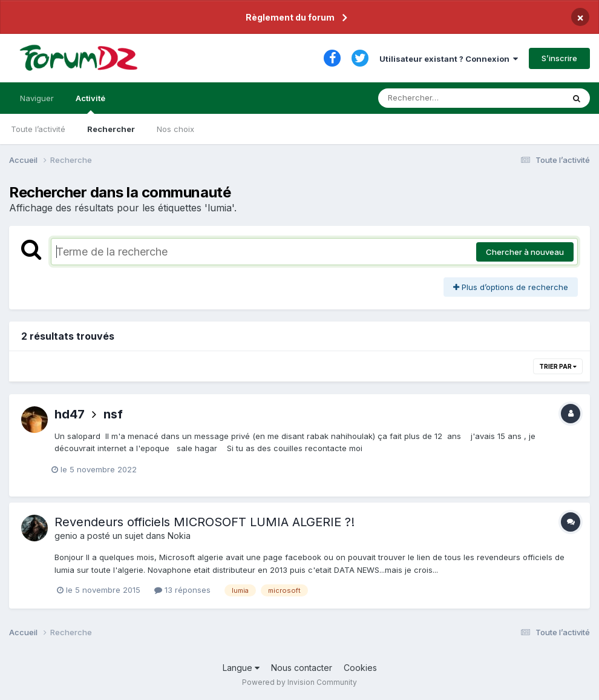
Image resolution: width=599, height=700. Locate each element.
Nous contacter (302, 668)
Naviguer (37, 98)
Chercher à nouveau (525, 252)
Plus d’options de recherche (511, 287)
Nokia (179, 536)
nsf (113, 414)
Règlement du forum (290, 17)
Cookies (360, 668)
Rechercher (111, 129)
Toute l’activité (38, 129)
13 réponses (182, 590)
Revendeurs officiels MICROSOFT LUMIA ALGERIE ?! (205, 522)
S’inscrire (559, 58)
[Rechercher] (436, 98)
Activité (90, 104)
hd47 (70, 414)
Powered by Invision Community (299, 682)
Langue (241, 668)
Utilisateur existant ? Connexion (449, 59)
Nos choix (175, 129)
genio (66, 536)
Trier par (558, 366)
